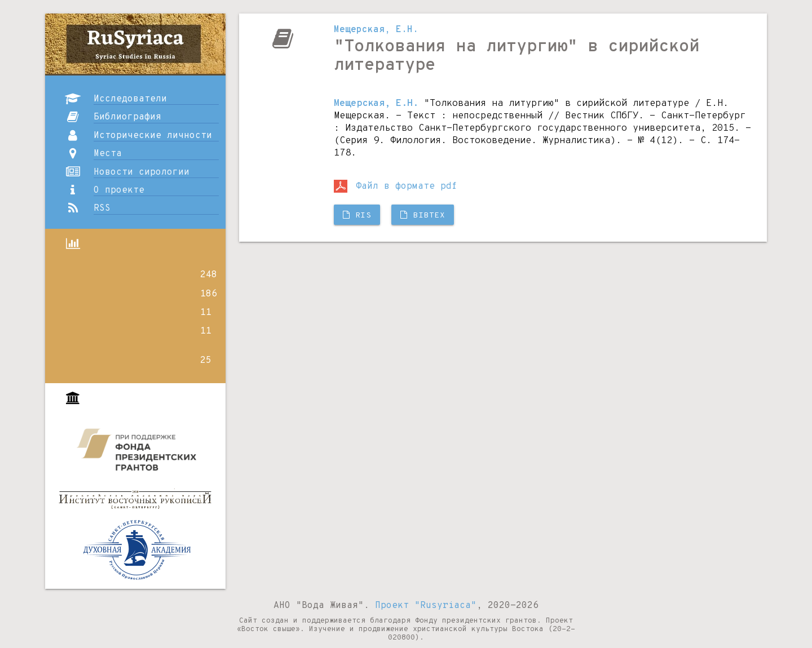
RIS (357, 216)
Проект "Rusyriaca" (426, 606)
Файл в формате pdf (396, 187)
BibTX (423, 216)
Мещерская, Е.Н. (376, 30)
